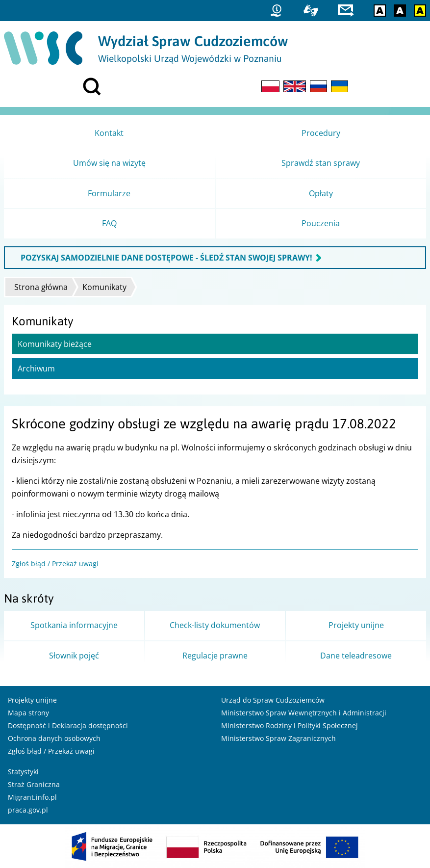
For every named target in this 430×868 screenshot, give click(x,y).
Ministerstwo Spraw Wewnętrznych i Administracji (304, 713)
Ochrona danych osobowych (54, 738)
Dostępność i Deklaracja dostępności (68, 725)
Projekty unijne (32, 700)
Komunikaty (104, 287)
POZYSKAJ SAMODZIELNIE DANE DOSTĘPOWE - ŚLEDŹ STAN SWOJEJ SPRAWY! (166, 258)
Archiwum (36, 368)
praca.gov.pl (28, 810)
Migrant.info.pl (32, 797)
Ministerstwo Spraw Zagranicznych (278, 738)
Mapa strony (28, 713)
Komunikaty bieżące (55, 344)
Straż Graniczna (34, 784)
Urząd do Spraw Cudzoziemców (273, 700)
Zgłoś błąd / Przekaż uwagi (55, 564)
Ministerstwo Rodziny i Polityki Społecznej (290, 725)
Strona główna (41, 287)
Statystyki (23, 772)
